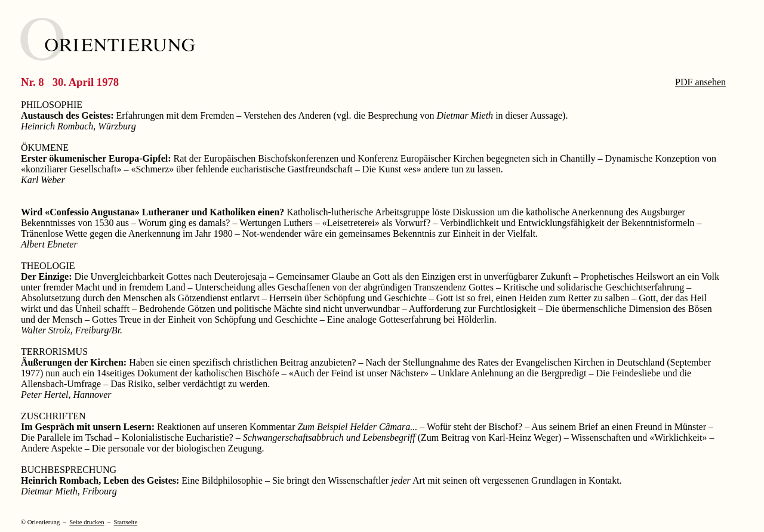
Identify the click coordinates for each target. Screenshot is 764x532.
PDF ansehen (700, 82)
